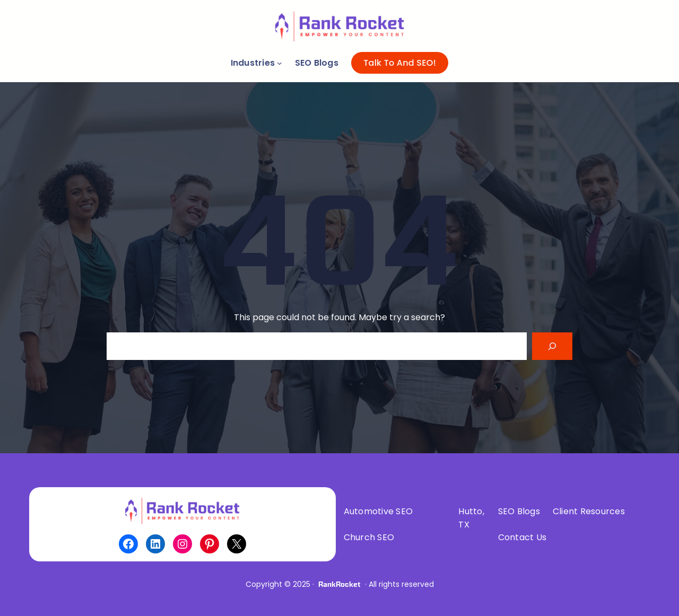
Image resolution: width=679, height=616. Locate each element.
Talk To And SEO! (400, 63)
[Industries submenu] (280, 63)
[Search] (552, 346)
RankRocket (339, 584)
